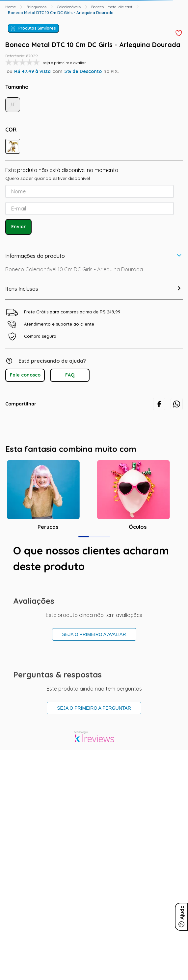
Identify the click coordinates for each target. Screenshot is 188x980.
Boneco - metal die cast (112, 7)
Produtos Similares (37, 28)
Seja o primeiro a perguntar (94, 708)
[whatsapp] (177, 404)
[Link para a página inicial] (11, 7)
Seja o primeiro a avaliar (94, 634)
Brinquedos (36, 7)
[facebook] (159, 404)
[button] (13, 146)
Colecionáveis (69, 7)
